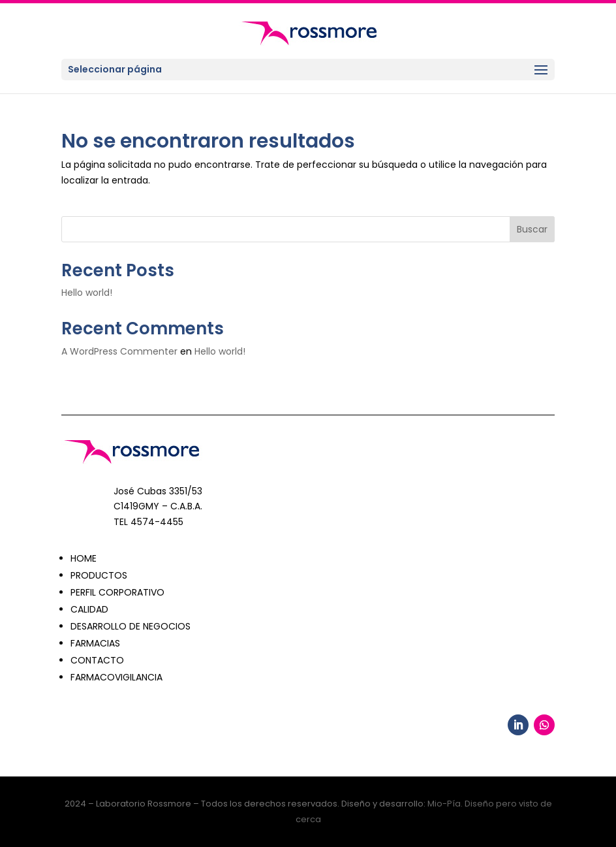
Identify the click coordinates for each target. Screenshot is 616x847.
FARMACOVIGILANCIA (116, 677)
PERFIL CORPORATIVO (117, 592)
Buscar (532, 229)
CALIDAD (89, 609)
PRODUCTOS (99, 575)
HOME (84, 558)
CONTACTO (97, 660)
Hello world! (87, 293)
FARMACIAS (95, 643)
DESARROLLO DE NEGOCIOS (131, 626)
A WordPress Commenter (119, 351)
